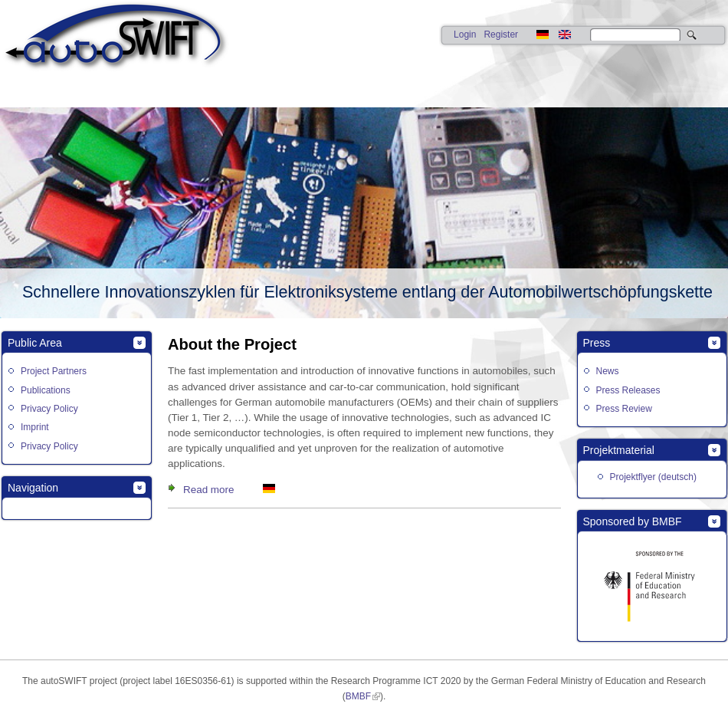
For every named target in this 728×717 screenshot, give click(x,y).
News (608, 371)
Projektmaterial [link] (619, 450)
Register (501, 35)
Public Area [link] (35, 343)
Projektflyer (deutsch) (653, 477)
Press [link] (597, 343)
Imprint (35, 427)
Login (465, 35)
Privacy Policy (49, 409)
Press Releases (628, 390)
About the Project (232, 344)
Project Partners (54, 371)
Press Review (624, 409)
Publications (46, 390)
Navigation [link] (33, 488)
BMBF (358, 696)
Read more (208, 490)
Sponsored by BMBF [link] (633, 521)
